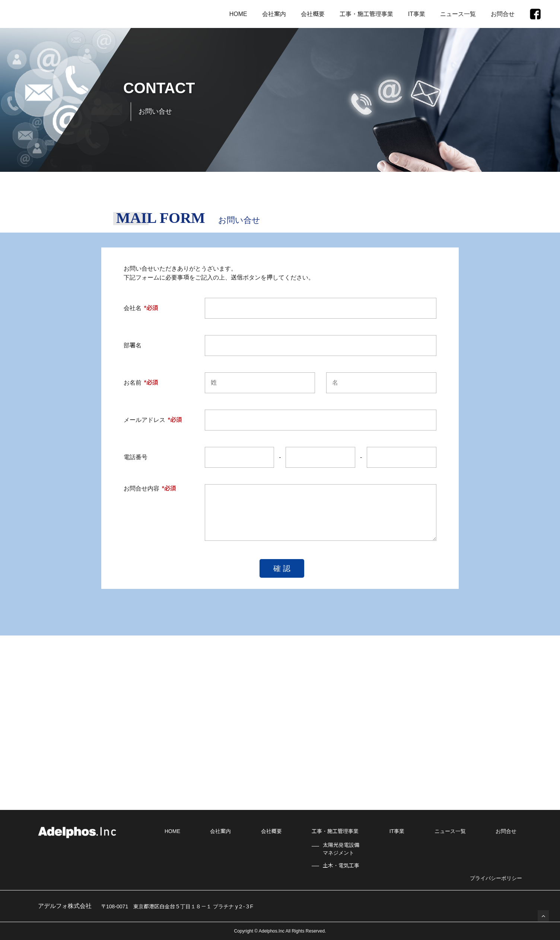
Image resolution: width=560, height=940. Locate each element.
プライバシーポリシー (496, 878)
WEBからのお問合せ (402, 736)
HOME (238, 14)
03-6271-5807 (174, 740)
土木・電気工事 (341, 865)
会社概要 (313, 14)
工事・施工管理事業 (366, 14)
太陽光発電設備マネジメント (341, 849)
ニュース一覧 (458, 14)
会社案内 (274, 14)
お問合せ (503, 14)
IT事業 (417, 14)
